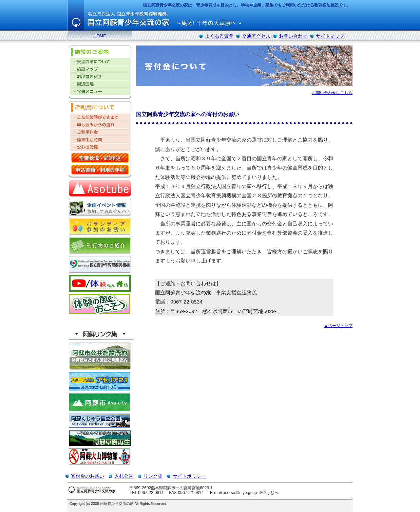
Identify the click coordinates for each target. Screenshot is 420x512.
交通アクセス (256, 36)
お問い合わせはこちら (332, 93)
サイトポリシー (189, 476)
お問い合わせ (293, 36)
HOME (100, 36)
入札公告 (124, 476)
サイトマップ (330, 36)
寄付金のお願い (88, 476)
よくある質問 (219, 36)
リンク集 (153, 476)
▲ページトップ (338, 326)
